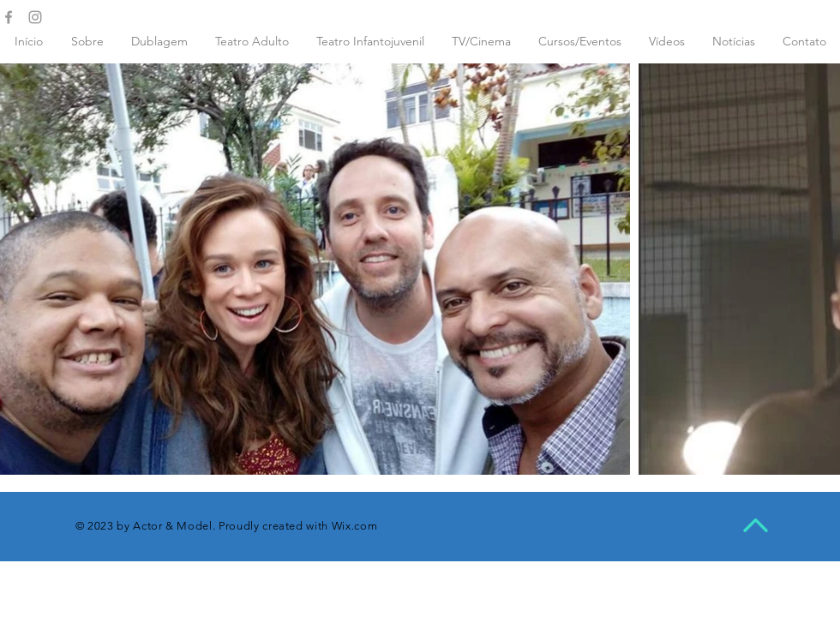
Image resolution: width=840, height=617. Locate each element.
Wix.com (355, 526)
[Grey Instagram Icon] (35, 17)
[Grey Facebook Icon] (9, 17)
